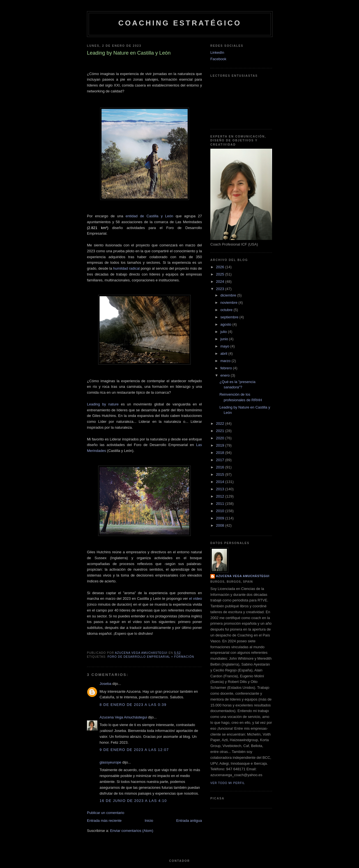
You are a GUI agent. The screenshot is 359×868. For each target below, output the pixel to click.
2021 (221, 431)
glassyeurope (110, 762)
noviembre (229, 303)
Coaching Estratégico (180, 23)
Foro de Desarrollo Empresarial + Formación (151, 657)
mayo (225, 346)
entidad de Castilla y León (149, 216)
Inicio (149, 821)
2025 (221, 274)
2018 (221, 453)
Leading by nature (103, 404)
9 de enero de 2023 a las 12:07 (134, 750)
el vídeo (195, 599)
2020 (221, 438)
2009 (221, 518)
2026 (221, 267)
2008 (221, 525)
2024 (221, 282)
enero (226, 375)
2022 (221, 424)
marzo (226, 361)
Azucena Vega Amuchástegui (123, 717)
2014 (221, 482)
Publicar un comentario (106, 813)
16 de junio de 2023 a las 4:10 (133, 801)
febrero (227, 368)
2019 (221, 445)
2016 (221, 467)
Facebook (218, 59)
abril (224, 354)
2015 (221, 474)
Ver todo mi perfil (228, 783)
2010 (221, 511)
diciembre (229, 295)
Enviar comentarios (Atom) (132, 831)
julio (224, 332)
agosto (226, 324)
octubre (227, 310)
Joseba (105, 684)
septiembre (230, 317)
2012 (221, 496)
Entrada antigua (189, 821)
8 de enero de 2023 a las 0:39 (133, 705)
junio (225, 339)
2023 (221, 289)
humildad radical (127, 268)
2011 (221, 504)
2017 (221, 460)
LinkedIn (217, 53)
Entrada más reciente (104, 821)
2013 (221, 489)
